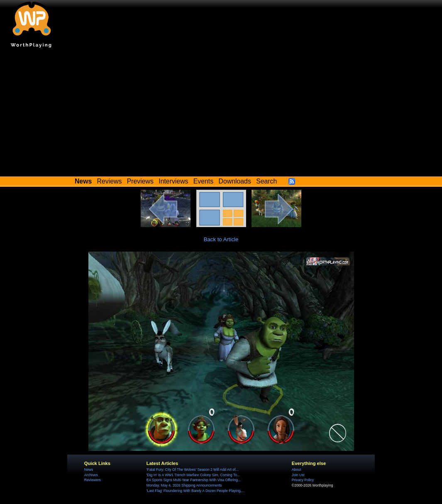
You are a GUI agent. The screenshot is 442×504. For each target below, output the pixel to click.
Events (203, 181)
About (296, 470)
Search (266, 181)
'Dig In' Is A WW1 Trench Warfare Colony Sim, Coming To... (193, 475)
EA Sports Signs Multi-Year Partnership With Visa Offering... (194, 480)
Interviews (173, 181)
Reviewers (93, 480)
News (89, 470)
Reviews (110, 181)
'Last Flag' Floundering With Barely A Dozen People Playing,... (195, 491)
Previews (140, 181)
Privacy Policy (303, 480)
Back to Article (221, 239)
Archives (91, 475)
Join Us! (298, 475)
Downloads (235, 181)
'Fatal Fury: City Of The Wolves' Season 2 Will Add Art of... (193, 470)
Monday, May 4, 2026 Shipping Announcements (184, 485)
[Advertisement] (221, 114)
